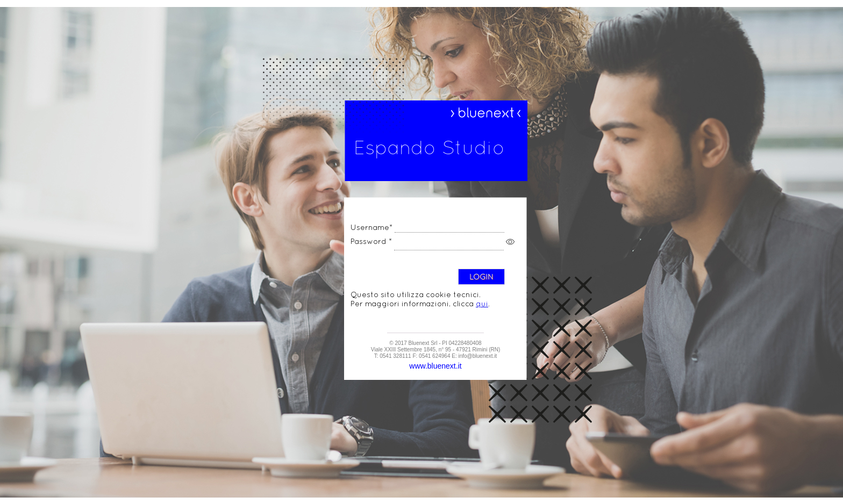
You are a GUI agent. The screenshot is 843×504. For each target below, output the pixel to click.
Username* (372, 227)
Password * (371, 241)
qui (482, 304)
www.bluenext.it (435, 366)
